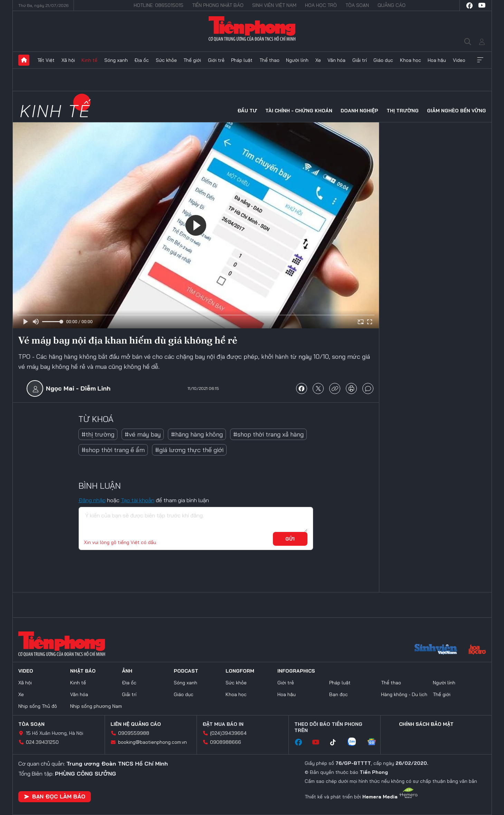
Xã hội (68, 60)
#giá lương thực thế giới (189, 450)
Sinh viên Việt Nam (274, 5)
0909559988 (134, 733)
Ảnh (127, 671)
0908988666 (226, 742)
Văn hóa (336, 60)
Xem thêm (480, 60)
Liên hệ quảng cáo (136, 724)
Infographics (296, 671)
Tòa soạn (357, 5)
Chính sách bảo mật (426, 724)
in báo (351, 388)
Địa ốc (142, 60)
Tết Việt (46, 60)
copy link (335, 388)
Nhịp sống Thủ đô (38, 706)
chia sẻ (302, 388)
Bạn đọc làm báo (55, 796)
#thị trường (98, 434)
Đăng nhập (92, 500)
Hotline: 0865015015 (159, 5)
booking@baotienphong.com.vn (153, 742)
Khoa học (411, 60)
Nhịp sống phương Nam (96, 706)
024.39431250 (42, 742)
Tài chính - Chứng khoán (299, 111)
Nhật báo (83, 671)
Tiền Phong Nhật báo (218, 5)
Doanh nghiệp (359, 111)
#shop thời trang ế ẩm (113, 450)
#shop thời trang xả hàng (268, 434)
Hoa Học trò (321, 5)
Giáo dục (383, 60)
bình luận (368, 388)
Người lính (297, 60)
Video (459, 60)
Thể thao (269, 60)
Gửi (290, 539)
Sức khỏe (166, 60)
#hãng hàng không (197, 434)
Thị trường (403, 111)
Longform (240, 671)
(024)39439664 (228, 733)
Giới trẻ (216, 60)
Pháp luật (242, 60)
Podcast (186, 671)
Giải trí (360, 60)
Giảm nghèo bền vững (457, 111)
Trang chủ (24, 60)
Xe (318, 60)
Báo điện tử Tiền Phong (252, 29)
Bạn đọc (339, 694)
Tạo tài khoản (138, 500)
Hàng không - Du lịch (404, 694)
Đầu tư (247, 111)
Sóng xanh (116, 60)
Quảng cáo (392, 5)
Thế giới (192, 60)
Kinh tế (89, 60)
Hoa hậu (437, 60)
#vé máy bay (143, 434)
